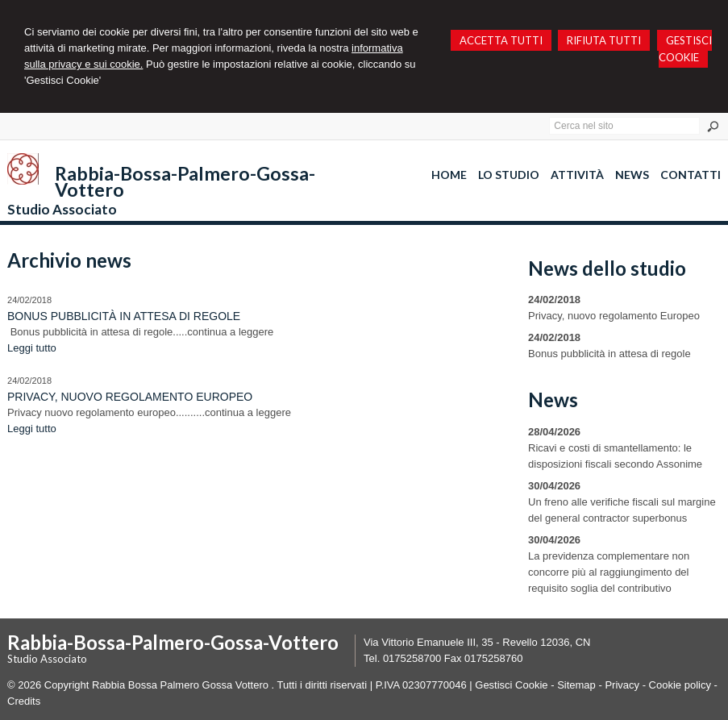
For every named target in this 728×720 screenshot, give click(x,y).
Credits (24, 701)
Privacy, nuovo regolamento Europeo (130, 397)
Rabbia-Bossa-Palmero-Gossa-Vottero (185, 181)
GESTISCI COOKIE (685, 49)
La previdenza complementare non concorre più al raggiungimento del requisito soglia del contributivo (609, 572)
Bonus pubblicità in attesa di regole (124, 316)
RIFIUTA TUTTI (604, 40)
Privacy (622, 685)
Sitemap (576, 685)
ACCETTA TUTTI (501, 40)
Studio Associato (62, 209)
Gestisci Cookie (511, 685)
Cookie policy (680, 685)
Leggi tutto (32, 348)
